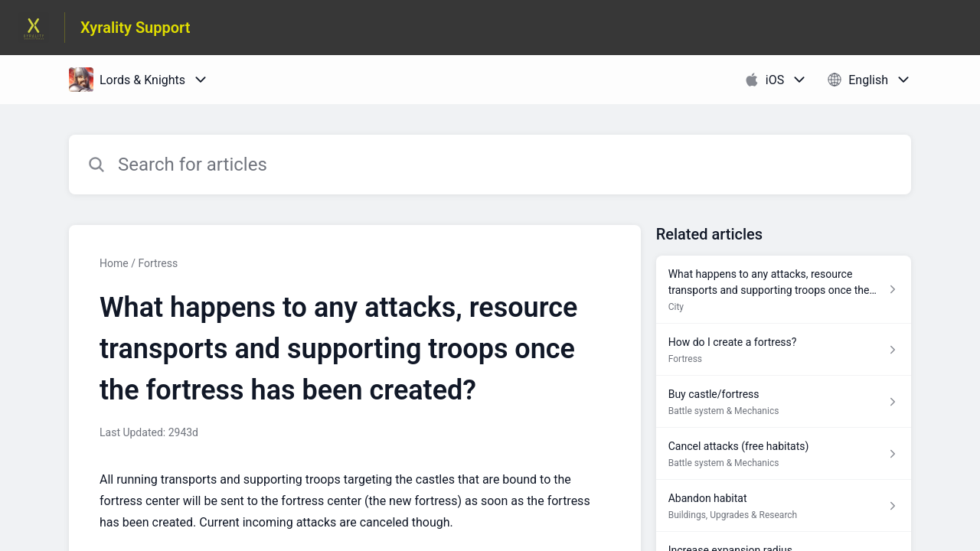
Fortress (158, 263)
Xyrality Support (136, 28)
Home (114, 263)
